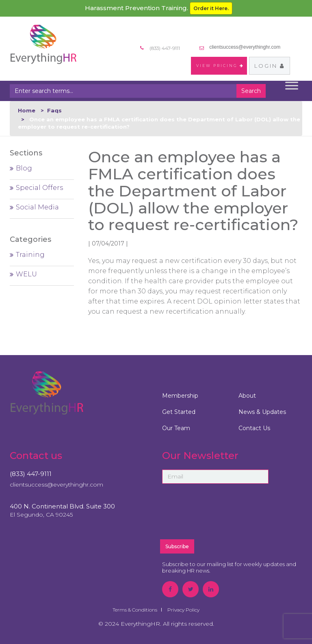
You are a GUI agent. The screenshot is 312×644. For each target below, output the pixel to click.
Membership (180, 396)
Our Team (176, 428)
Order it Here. (211, 8)
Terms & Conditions (135, 610)
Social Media (37, 207)
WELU (26, 274)
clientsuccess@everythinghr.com (245, 47)
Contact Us (254, 428)
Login (270, 66)
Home (27, 110)
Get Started (179, 412)
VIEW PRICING (220, 66)
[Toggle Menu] (292, 86)
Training (30, 255)
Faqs (54, 110)
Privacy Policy (183, 610)
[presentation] (232, 515)
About (247, 396)
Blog (24, 168)
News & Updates (262, 412)
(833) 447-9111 (31, 474)
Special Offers (39, 188)
